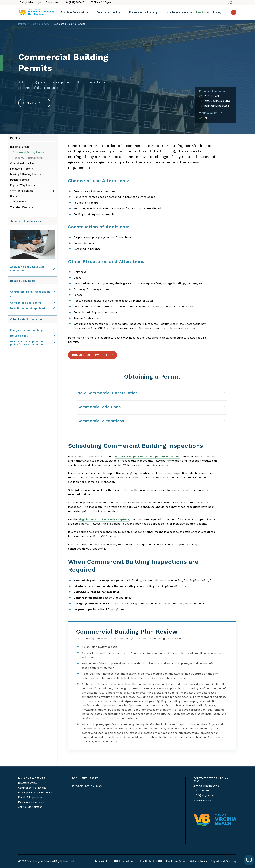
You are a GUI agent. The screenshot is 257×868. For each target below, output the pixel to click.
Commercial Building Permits (69, 24)
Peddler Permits (20, 180)
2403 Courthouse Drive (215, 101)
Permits (200, 12)
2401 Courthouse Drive (206, 786)
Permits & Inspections (30, 797)
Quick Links (53, 2)
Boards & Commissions (75, 12)
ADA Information (123, 861)
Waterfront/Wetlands (23, 207)
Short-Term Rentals (22, 191)
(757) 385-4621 (76, 2)
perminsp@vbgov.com (214, 106)
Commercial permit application (32, 292)
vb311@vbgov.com (204, 795)
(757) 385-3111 (202, 791)
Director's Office (28, 783)
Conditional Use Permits (25, 163)
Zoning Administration (30, 807)
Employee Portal (176, 861)
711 (203, 118)
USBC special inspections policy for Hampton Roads (32, 343)
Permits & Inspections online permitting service (148, 457)
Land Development (177, 12)
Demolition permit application (32, 308)
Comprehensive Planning (32, 788)
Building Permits (40, 24)
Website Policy (198, 861)
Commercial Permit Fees (93, 355)
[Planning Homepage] (36, 12)
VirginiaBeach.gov (31, 2)
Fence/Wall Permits (22, 169)
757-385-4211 (209, 96)
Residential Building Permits (28, 158)
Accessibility (102, 861)
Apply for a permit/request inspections (32, 268)
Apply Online (34, 103)
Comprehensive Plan (109, 12)
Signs (14, 196)
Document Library (85, 778)
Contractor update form (32, 303)
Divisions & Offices (32, 778)
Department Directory (224, 861)
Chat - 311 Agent (101, 2)
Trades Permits (19, 202)
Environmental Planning (144, 12)
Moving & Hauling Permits (26, 174)
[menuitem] (77, 13)
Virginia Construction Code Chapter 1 (104, 519)
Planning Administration (31, 802)
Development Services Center (35, 793)
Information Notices (87, 786)
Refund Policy (32, 336)
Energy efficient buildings (32, 330)
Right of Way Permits (23, 185)
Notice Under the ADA (150, 861)
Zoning (217, 12)
